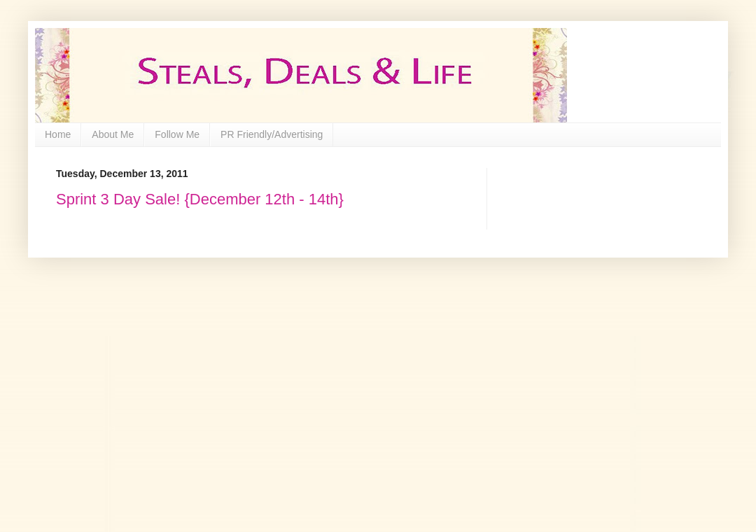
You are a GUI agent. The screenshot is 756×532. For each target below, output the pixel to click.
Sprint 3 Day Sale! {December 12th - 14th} (200, 199)
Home (58, 134)
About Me (113, 134)
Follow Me (177, 134)
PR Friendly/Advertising (272, 134)
